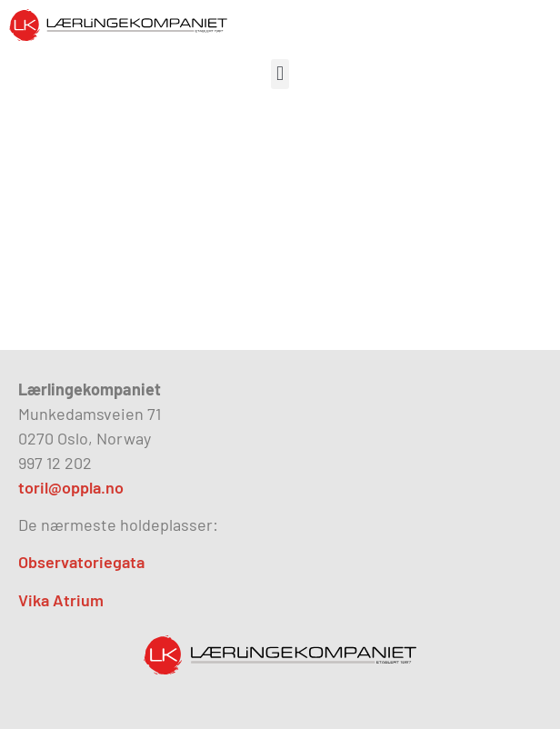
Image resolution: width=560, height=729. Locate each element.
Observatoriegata (81, 562)
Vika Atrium (61, 600)
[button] (280, 74)
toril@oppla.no (71, 487)
